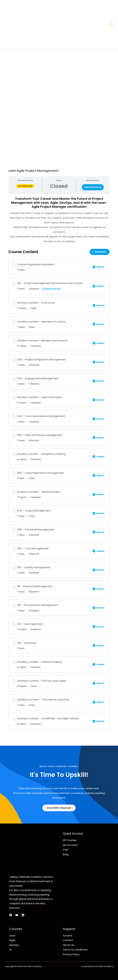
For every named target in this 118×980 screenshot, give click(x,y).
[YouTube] (17, 915)
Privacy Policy (71, 954)
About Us (68, 945)
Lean (12, 936)
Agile (12, 940)
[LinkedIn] (23, 915)
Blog (66, 854)
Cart (66, 850)
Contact (68, 940)
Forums (67, 936)
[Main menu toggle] (112, 24)
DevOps (14, 945)
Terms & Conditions (75, 950)
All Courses (70, 840)
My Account (70, 845)
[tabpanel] (59, 220)
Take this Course (93, 187)
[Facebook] (11, 915)
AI (10, 950)
